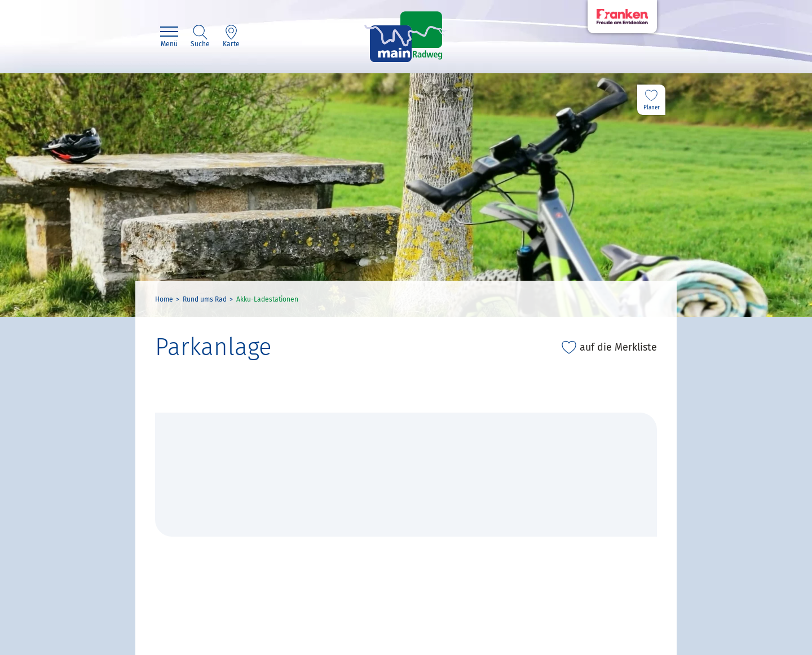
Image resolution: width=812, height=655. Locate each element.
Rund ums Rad (205, 299)
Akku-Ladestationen (267, 299)
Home (164, 299)
